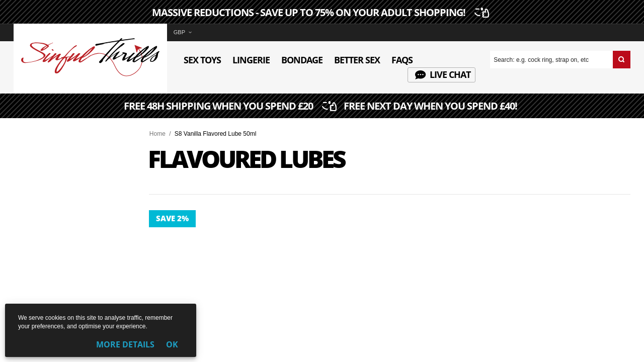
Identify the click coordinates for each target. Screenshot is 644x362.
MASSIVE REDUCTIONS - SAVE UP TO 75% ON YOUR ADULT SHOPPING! (319, 13)
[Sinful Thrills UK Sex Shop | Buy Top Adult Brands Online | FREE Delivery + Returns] (90, 74)
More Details (125, 344)
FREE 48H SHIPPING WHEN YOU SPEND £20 (322, 107)
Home (157, 134)
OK (172, 344)
